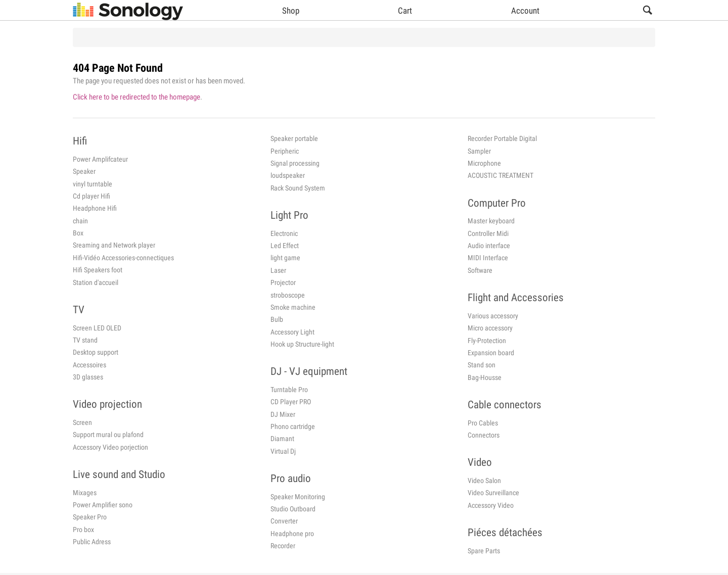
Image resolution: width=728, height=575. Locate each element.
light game (285, 258)
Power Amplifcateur (100, 159)
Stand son (482, 365)
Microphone (484, 163)
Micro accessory (490, 328)
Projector (283, 282)
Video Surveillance (493, 493)
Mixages (85, 493)
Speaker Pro (90, 517)
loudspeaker (288, 175)
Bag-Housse (485, 377)
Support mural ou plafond (108, 435)
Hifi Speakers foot (98, 270)
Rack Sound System (298, 188)
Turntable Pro (289, 390)
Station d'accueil (96, 282)
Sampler (479, 151)
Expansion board (491, 353)
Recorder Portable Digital (502, 138)
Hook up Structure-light (302, 344)
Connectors (484, 435)
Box (78, 233)
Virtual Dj (283, 451)
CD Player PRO (291, 402)
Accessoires (89, 365)
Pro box (83, 530)
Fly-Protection (487, 341)
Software (480, 270)
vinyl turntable (93, 184)
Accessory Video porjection (110, 447)
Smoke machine (293, 307)
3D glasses (88, 377)
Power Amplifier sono (103, 505)
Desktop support (96, 352)
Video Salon (484, 481)
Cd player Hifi (92, 196)
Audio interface (489, 246)
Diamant (282, 439)
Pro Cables (483, 423)
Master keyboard (491, 221)
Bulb (277, 319)
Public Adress (92, 542)
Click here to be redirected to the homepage (136, 97)
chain (80, 221)
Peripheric (285, 151)
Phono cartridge (293, 426)
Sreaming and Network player (114, 245)
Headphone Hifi (95, 208)
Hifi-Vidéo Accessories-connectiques (123, 258)
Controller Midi (488, 233)
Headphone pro (292, 534)
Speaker (84, 171)
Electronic (284, 233)
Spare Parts (484, 551)
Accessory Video (491, 505)
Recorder (283, 546)
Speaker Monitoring (298, 497)
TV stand (85, 340)
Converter (284, 521)
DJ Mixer (283, 414)
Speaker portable (294, 138)
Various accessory (493, 316)
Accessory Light (292, 332)
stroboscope (288, 295)
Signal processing (295, 163)
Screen (82, 422)
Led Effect (285, 246)
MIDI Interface (488, 258)
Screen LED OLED (97, 328)
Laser (278, 270)
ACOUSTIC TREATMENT (500, 175)
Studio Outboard (293, 509)
